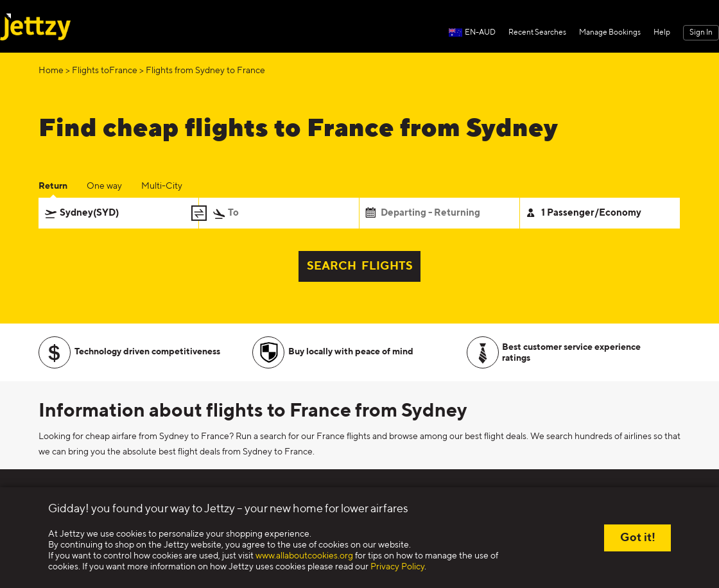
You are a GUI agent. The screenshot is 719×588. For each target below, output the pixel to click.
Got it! (638, 538)
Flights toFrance (105, 71)
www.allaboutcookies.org (304, 556)
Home (51, 71)
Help (662, 33)
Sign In (701, 33)
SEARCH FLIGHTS (360, 266)
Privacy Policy (397, 567)
